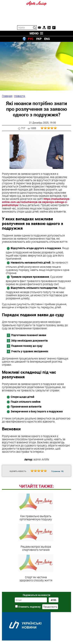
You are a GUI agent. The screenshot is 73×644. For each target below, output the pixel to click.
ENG (47, 39)
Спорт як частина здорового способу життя (36, 568)
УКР (39, 39)
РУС (31, 39)
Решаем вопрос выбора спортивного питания (36, 538)
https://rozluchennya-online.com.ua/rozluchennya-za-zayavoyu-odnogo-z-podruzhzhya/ (36, 202)
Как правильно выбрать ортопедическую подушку (36, 507)
